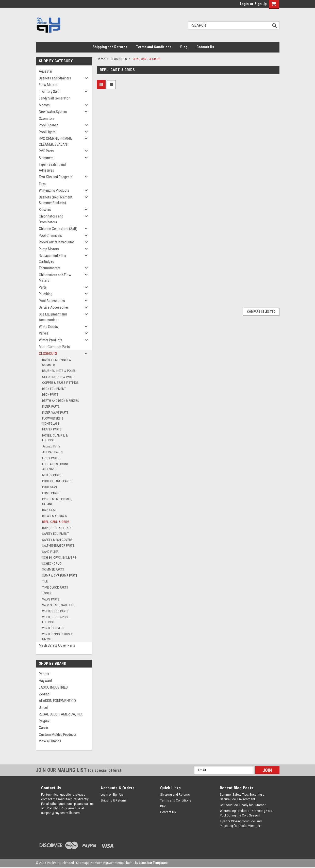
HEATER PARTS (52, 429)
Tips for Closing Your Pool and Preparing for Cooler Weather (241, 824)
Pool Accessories (52, 301)
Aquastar (46, 71)
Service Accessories (54, 307)
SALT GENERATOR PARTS (58, 546)
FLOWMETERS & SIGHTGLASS (53, 421)
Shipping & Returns (114, 800)
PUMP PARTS (51, 493)
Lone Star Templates (153, 863)
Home (101, 59)
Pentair (44, 674)
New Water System (53, 112)
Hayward (45, 681)
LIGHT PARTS (51, 458)
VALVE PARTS (51, 599)
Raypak (44, 721)
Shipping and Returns (110, 47)
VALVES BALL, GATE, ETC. (59, 605)
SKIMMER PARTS (53, 569)
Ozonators (47, 119)
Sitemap (82, 863)
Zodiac (44, 694)
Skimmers (46, 158)
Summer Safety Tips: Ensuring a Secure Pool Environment (242, 797)
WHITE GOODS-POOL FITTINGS (56, 620)
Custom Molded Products (58, 735)
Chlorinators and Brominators (51, 219)
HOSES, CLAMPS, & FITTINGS (55, 438)
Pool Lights (47, 132)
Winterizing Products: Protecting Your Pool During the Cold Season (246, 813)
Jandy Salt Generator (54, 98)
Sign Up (261, 4)
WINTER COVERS (53, 628)
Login (244, 4)
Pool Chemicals (50, 236)
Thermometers (50, 268)
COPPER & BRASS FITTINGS (60, 383)
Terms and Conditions (154, 47)
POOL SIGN (49, 487)
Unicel (43, 708)
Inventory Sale (49, 92)
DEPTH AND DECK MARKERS (61, 401)
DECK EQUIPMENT (54, 389)
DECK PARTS (50, 395)
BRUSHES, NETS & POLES (59, 371)
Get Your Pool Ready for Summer (243, 805)
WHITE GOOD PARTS (55, 611)
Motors (44, 105)
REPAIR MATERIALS (55, 516)
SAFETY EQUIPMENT (56, 534)
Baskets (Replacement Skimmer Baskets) (56, 200)
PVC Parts (46, 151)
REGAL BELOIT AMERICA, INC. (61, 714)
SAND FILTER (50, 552)
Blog (184, 47)
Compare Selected (261, 312)
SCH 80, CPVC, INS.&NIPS (59, 557)
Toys (42, 184)
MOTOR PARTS (52, 475)
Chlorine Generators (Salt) (58, 229)
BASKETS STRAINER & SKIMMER (57, 362)
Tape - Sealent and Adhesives (52, 167)
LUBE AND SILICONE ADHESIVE (55, 467)
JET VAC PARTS (52, 452)
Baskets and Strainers (55, 78)
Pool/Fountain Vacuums (57, 242)
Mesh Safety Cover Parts (57, 645)
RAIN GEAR (49, 510)
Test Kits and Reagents (56, 177)
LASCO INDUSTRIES (53, 687)
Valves (44, 333)
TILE (45, 581)
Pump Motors (49, 249)
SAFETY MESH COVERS (57, 540)
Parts (43, 287)
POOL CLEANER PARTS (57, 481)
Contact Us (205, 47)
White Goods (48, 327)
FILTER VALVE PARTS (55, 413)
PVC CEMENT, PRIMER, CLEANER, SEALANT (55, 141)
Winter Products (51, 340)
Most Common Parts (54, 347)
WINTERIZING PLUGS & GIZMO (57, 637)
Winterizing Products (54, 190)
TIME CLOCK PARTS (55, 587)
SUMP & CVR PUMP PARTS (60, 575)
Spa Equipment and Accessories (53, 317)
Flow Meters (48, 85)
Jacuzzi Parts (51, 446)
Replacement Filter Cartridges (53, 258)
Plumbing (46, 294)
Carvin (43, 728)
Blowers (45, 210)
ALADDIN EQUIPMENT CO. (58, 701)
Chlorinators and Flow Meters (55, 278)
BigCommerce (113, 863)
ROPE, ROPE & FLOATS (57, 528)
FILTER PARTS (51, 406)
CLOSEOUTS (48, 354)
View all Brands (50, 741)
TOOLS (47, 593)
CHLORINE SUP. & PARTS (58, 377)
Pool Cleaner (48, 125)
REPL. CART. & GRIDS (56, 522)
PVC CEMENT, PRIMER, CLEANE (57, 501)
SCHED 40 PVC (52, 564)
